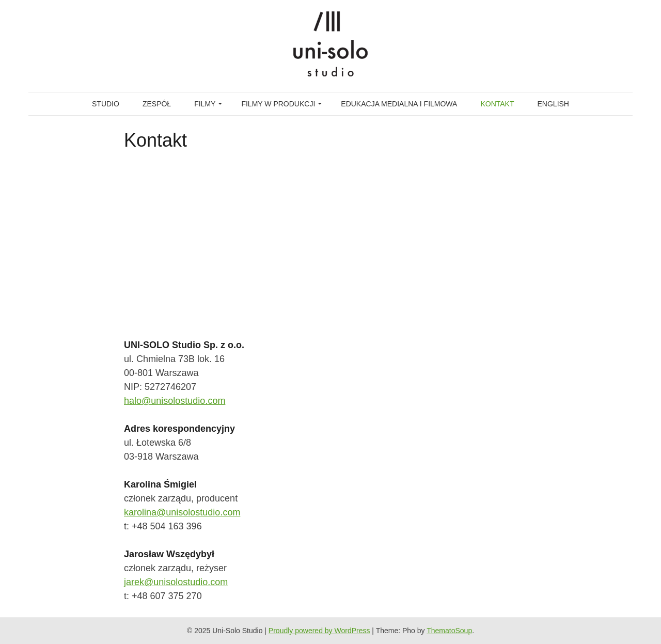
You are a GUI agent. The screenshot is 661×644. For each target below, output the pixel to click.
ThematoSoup (449, 631)
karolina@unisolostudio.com (182, 512)
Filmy (205, 104)
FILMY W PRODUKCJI (278, 104)
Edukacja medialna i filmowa (399, 104)
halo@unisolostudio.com (175, 401)
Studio (106, 104)
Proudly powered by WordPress (319, 631)
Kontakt (497, 104)
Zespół (157, 104)
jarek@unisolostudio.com (176, 582)
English (553, 104)
